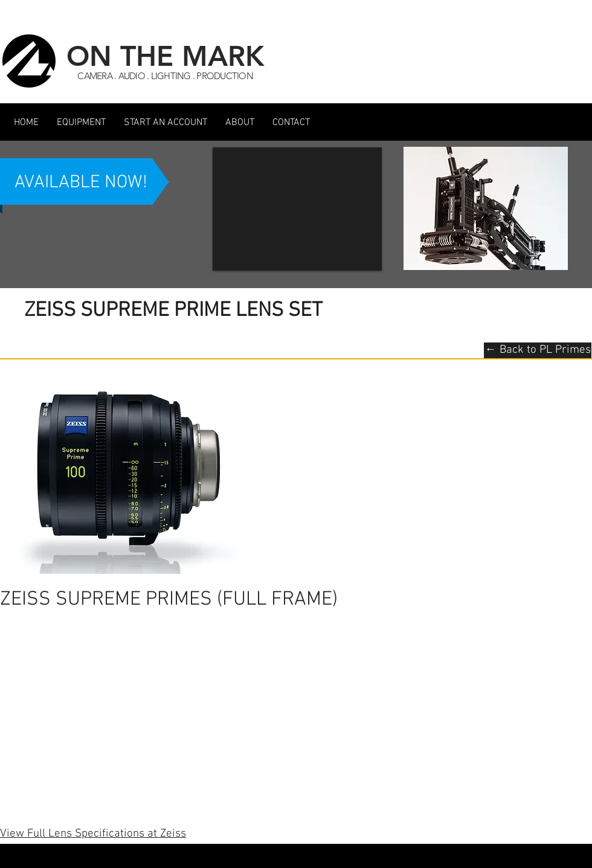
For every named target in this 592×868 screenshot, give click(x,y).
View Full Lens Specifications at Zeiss (93, 834)
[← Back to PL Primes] (538, 350)
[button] (81, 123)
